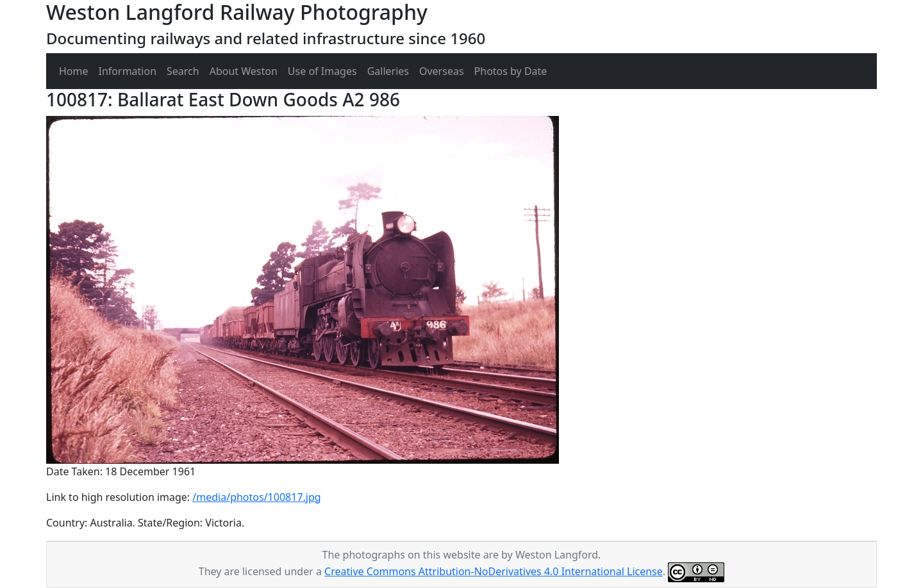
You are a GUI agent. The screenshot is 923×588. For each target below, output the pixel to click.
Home (74, 71)
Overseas (442, 71)
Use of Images (322, 71)
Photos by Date (511, 71)
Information (128, 71)
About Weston (244, 71)
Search (183, 71)
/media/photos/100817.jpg (256, 497)
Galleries (388, 71)
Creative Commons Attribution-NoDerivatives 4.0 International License (494, 571)
